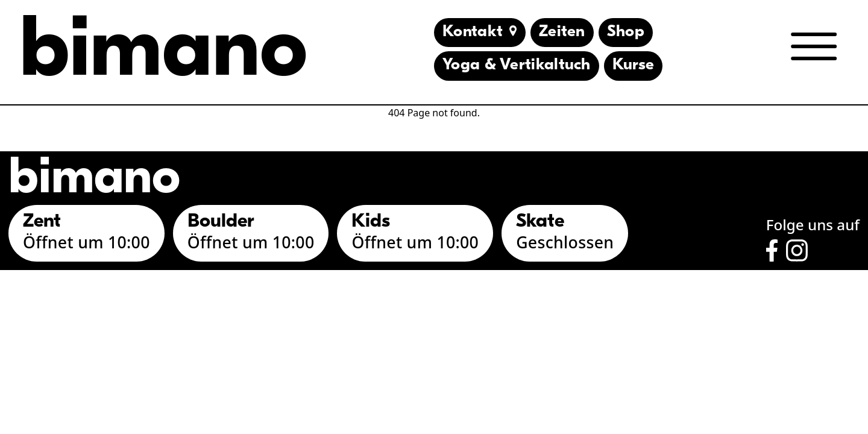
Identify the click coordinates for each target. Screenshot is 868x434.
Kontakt (480, 32)
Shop (626, 32)
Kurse (634, 65)
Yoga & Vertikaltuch (517, 65)
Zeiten (562, 32)
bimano (163, 53)
